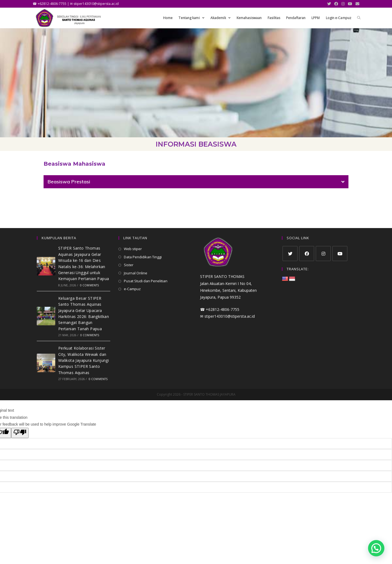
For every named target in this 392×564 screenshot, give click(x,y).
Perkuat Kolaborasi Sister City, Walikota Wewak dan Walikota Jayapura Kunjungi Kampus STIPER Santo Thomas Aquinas (84, 360)
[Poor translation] (20, 433)
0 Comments (90, 285)
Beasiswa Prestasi (69, 182)
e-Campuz (132, 289)
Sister (129, 265)
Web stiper (133, 249)
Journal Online (136, 273)
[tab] (196, 182)
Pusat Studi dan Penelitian (146, 281)
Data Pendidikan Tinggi (143, 257)
